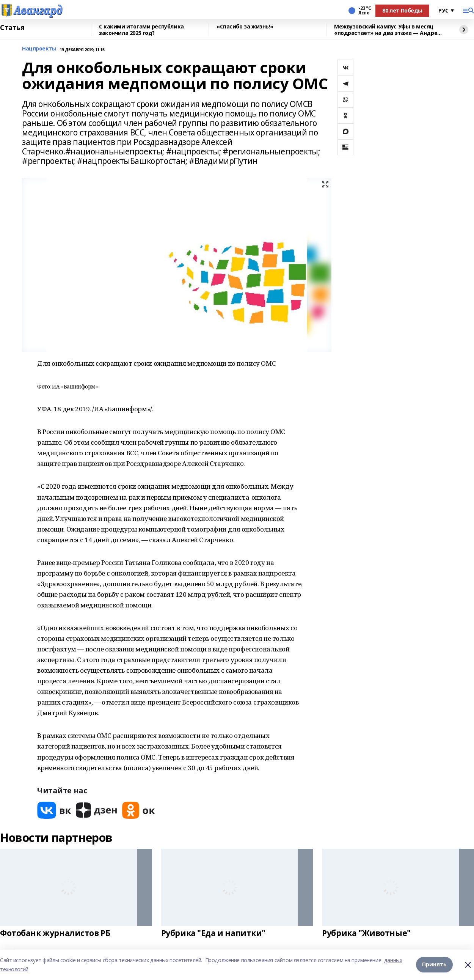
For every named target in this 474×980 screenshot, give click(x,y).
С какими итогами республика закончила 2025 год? (141, 30)
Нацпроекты (39, 49)
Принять (434, 965)
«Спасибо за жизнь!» (245, 27)
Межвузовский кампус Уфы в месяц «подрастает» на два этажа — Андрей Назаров (388, 30)
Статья (12, 28)
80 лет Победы (402, 10)
